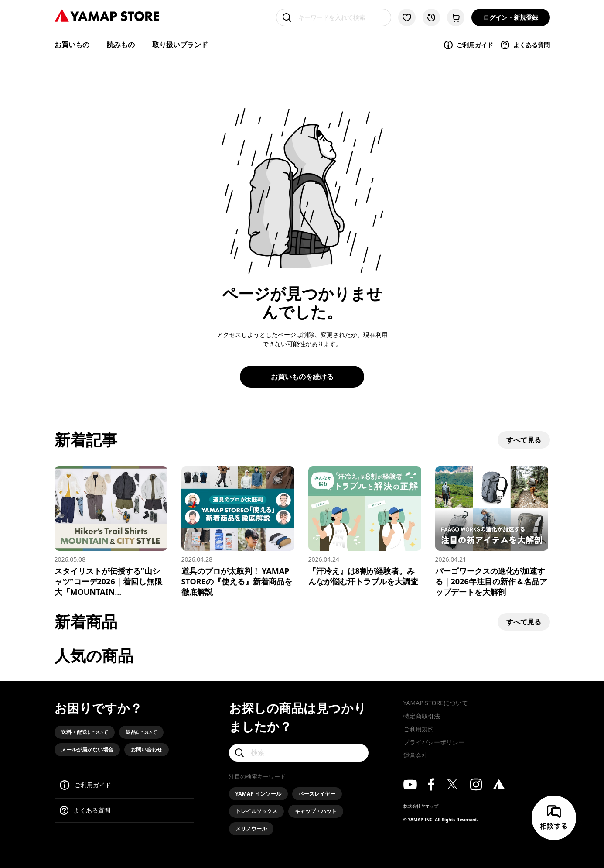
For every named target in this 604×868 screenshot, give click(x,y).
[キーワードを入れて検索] (334, 17)
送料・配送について (85, 732)
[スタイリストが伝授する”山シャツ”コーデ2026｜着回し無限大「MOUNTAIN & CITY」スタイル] (111, 532)
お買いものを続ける (302, 377)
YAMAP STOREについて (436, 703)
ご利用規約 (419, 729)
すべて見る (524, 440)
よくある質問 (525, 45)
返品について (141, 732)
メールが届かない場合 (87, 750)
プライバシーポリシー (434, 742)
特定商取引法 (422, 716)
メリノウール (251, 829)
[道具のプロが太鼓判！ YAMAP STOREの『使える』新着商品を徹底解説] (238, 532)
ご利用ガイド (468, 45)
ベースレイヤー (317, 794)
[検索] (299, 753)
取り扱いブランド (180, 45)
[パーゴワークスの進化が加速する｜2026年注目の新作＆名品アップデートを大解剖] (492, 532)
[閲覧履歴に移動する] (431, 17)
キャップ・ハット (316, 811)
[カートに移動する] (456, 17)
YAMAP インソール (258, 794)
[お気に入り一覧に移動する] (407, 17)
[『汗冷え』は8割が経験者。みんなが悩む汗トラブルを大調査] (365, 526)
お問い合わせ (147, 750)
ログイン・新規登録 (511, 17)
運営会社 (416, 755)
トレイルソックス (256, 811)
